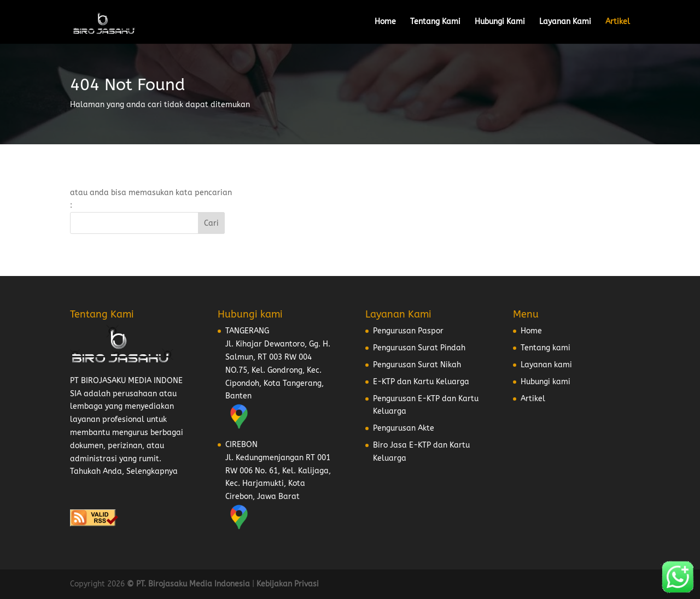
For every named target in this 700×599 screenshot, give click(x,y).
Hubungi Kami (500, 22)
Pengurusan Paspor (408, 331)
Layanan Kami (565, 22)
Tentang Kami (435, 22)
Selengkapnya (152, 471)
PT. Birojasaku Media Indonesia (193, 584)
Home (385, 22)
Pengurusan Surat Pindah (419, 348)
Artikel (618, 22)
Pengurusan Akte (404, 428)
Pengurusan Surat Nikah (417, 365)
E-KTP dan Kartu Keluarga (421, 382)
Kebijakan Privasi (288, 584)
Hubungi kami (546, 382)
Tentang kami (546, 348)
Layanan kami (546, 365)
